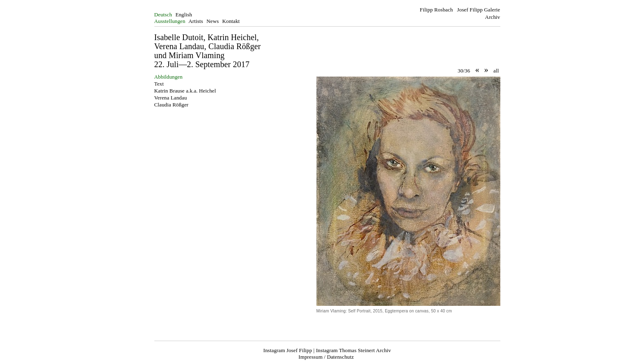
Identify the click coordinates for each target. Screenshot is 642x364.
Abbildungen (168, 77)
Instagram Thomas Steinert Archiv (354, 350)
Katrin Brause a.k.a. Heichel (185, 91)
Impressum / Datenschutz (326, 357)
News (212, 21)
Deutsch (163, 15)
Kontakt (231, 21)
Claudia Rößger (172, 105)
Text (159, 84)
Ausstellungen (170, 21)
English (184, 15)
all (496, 71)
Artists (196, 21)
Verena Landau (171, 98)
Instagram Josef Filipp (288, 350)
